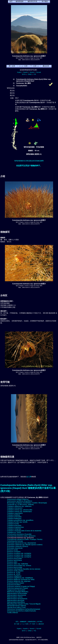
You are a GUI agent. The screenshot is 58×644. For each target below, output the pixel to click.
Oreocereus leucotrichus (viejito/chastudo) (22, 611)
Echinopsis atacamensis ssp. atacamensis (22, 543)
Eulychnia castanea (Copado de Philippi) (21, 586)
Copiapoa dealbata (14, 515)
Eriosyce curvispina (14, 552)
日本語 (30, 74)
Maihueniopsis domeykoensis (17, 599)
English (19, 72)
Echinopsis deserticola (15, 548)
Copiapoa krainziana (14, 525)
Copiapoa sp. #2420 (14, 532)
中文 (35, 74)
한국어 (24, 74)
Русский (39, 72)
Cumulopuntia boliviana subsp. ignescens (21, 536)
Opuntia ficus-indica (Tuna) (16, 607)
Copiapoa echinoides (14, 517)
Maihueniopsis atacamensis (17, 595)
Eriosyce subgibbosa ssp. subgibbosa (20, 578)
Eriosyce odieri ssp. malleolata (18, 564)
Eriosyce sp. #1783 (14, 573)
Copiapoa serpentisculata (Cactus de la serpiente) (24, 531)
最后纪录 (41, 624)
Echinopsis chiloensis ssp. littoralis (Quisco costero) (25, 545)
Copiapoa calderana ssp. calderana (19, 506)
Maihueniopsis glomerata (16, 600)
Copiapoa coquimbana (15, 513)
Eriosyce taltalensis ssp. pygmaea (19, 581)
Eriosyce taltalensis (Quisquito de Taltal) (21, 579)
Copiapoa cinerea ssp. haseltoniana (19, 512)
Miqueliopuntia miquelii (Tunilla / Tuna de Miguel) (24, 604)
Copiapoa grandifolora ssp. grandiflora (20, 520)
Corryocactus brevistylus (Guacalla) (19, 534)
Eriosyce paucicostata (15, 567)
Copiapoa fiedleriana (14, 518)
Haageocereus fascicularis (16, 590)
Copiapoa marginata (14, 529)
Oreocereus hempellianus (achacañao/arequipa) (24, 609)
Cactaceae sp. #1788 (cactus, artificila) (20, 505)
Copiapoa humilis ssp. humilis (17, 522)
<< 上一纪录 (25, 624)
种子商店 (40, 622)
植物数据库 (23, 622)
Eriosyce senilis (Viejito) (15, 571)
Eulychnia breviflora (14, 585)
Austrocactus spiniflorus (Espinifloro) (20, 501)
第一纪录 (17, 624)
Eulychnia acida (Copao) (16, 583)
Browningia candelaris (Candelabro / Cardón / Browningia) (27, 503)
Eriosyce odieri (12, 562)
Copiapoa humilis (13, 524)
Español (25, 72)
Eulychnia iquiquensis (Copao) (18, 588)
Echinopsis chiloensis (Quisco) (18, 546)
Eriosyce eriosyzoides (15, 559)
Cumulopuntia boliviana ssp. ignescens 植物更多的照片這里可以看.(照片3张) (28, 488)
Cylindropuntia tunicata (15, 541)
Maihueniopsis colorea (15, 597)
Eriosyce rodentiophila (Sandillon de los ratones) (24, 569)
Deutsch (32, 72)
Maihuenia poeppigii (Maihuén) (18, 592)
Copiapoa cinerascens (15, 508)
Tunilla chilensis (13, 613)
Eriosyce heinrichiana (14, 560)
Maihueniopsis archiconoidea (17, 593)
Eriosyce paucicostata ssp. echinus (19, 566)
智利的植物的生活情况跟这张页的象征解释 (29, 161)
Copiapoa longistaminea (15, 527)
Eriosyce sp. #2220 (14, 574)
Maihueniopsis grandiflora (16, 602)
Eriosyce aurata (12, 550)
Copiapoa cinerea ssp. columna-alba (20, 510)
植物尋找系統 (32, 622)
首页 (17, 622)
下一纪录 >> (33, 624)
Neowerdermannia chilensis (17, 606)
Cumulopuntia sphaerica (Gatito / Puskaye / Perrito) (25, 539)
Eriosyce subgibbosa (14, 576)
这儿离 (29, 477)
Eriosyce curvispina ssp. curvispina (19, 553)
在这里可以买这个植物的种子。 (29, 166)
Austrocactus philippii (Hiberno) (18, 499)
